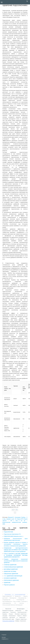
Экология (23, 621)
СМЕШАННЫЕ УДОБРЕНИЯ (11, 574)
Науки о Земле (22, 616)
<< (13, 510)
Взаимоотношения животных (12, 610)
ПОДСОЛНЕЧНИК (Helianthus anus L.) (14, 536)
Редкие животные (21, 619)
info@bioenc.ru (5, 639)
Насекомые (12, 616)
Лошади (5, 616)
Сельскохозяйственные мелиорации (12, 605)
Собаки (17, 621)
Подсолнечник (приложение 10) (12, 534)
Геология (13, 612)
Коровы (5, 614)
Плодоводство (6, 600)
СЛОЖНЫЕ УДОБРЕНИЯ (10, 565)
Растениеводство (7, 601)
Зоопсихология (22, 612)
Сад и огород (17, 601)
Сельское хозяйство (8, 621)
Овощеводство (22, 598)
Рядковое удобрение (9, 585)
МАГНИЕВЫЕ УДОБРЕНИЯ (11, 569)
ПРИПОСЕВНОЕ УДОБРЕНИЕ (11, 580)
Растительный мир (8, 619)
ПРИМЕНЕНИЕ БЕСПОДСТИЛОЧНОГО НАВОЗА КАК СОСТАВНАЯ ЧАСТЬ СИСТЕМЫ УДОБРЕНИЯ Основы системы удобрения (16, 550)
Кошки (11, 614)
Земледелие (13, 598)
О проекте (4, 635)
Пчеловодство (20, 600)
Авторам (4, 637)
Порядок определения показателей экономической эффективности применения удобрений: (16, 561)
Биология (8, 609)
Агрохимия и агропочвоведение (15, 594)
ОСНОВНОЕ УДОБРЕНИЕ (10, 578)
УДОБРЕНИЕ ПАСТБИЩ (10, 571)
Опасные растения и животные (14, 617)
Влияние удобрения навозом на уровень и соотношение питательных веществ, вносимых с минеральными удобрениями (16, 544)
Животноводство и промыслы (12, 596)
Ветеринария (21, 609)
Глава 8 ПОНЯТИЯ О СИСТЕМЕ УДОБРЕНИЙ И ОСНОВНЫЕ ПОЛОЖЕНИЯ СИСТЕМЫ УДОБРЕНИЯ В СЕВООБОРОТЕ (16, 555)
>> (17, 510)
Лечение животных (21, 614)
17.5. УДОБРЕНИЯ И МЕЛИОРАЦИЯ (13, 576)
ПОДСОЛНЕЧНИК (8, 532)
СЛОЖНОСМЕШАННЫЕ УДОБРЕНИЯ (13, 567)
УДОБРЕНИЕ (7, 583)
